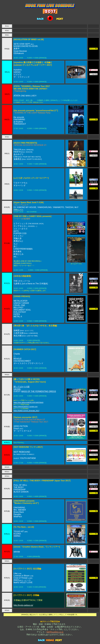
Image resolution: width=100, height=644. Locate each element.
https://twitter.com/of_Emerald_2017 (26, 411)
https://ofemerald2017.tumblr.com (26, 407)
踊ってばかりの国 (22, 387)
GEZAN (17, 389)
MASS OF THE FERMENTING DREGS (39, 391)
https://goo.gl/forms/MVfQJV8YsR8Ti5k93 (28, 402)
